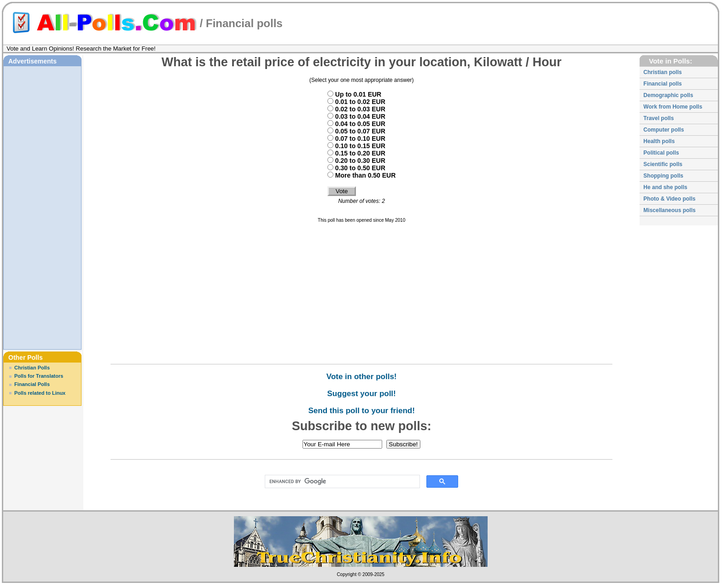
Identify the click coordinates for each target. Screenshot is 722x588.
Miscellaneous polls (669, 210)
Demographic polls (668, 95)
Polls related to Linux (40, 393)
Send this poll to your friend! (361, 411)
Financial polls (244, 23)
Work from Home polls (673, 107)
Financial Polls (32, 384)
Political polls (661, 153)
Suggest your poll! (362, 394)
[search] (341, 482)
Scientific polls (663, 164)
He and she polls (665, 187)
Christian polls (662, 72)
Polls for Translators (39, 376)
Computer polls (664, 130)
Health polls (659, 141)
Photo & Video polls (669, 199)
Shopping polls (663, 176)
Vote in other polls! (362, 377)
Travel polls (658, 118)
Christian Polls (32, 368)
